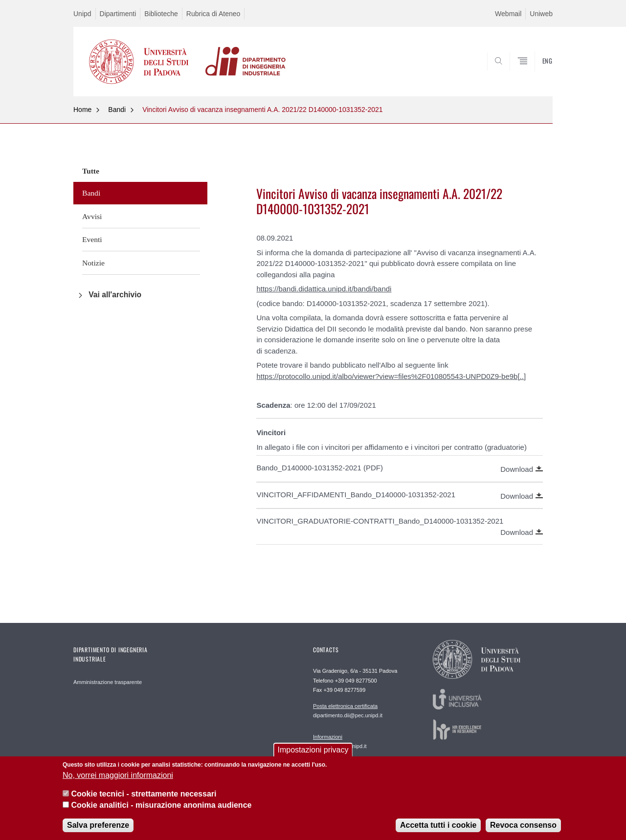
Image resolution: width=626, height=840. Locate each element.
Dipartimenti (118, 14)
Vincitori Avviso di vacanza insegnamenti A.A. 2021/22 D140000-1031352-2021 (262, 110)
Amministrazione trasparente (108, 682)
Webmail (508, 14)
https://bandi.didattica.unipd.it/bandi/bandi (324, 289)
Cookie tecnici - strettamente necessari (144, 800)
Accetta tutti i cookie (438, 831)
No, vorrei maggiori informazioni (118, 781)
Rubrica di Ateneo (213, 14)
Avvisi (92, 216)
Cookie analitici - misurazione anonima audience (161, 811)
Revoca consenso (523, 831)
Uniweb (541, 14)
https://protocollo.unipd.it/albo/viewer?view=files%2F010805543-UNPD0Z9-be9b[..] (391, 376)
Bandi (117, 110)
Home (82, 110)
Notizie (93, 263)
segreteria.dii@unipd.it (340, 741)
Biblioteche (161, 14)
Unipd (82, 14)
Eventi (92, 239)
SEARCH (536, 72)
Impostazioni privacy (313, 756)
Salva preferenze (98, 831)
